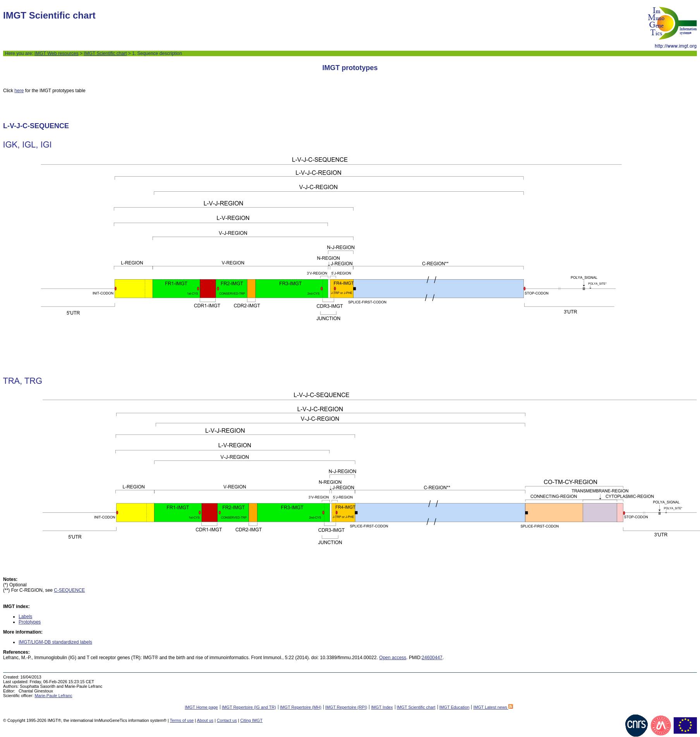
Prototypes (30, 622)
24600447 (432, 658)
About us (205, 720)
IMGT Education (455, 707)
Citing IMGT (251, 720)
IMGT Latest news (493, 707)
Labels (25, 617)
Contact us (227, 720)
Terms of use (182, 720)
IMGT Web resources (57, 53)
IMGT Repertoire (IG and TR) (249, 707)
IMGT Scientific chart (105, 53)
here (19, 91)
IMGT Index (382, 707)
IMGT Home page (201, 707)
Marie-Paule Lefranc (53, 696)
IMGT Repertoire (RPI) (346, 707)
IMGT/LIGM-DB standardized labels (55, 642)
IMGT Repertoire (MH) (301, 707)
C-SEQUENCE (69, 590)
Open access (393, 658)
